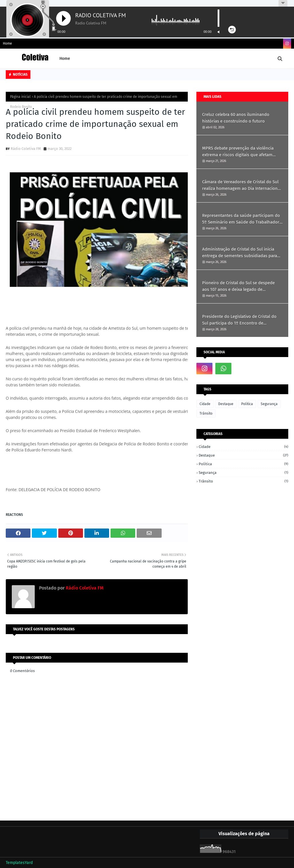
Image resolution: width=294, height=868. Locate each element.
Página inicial (20, 97)
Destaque (226, 404)
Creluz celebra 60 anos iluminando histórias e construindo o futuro (236, 118)
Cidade (205, 404)
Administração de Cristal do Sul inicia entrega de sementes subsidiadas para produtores (240, 253)
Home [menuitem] (65, 59)
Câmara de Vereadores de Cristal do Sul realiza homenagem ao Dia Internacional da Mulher (242, 185)
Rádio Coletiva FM (26, 149)
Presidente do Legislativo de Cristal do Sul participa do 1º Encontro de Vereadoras (239, 320)
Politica (247, 404)
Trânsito (206, 413)
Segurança (269, 404)
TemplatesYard (19, 863)
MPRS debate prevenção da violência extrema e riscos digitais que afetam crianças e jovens (238, 152)
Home (7, 43)
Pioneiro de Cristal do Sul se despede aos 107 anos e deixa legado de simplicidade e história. (238, 286)
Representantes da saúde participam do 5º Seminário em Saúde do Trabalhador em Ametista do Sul (241, 219)
